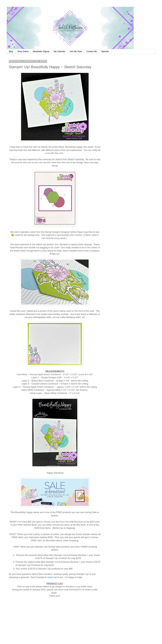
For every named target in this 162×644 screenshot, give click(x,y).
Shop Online (23, 51)
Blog (11, 51)
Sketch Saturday (76, 159)
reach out (52, 577)
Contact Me (92, 51)
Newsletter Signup (41, 51)
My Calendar (59, 51)
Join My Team (76, 51)
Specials (105, 51)
